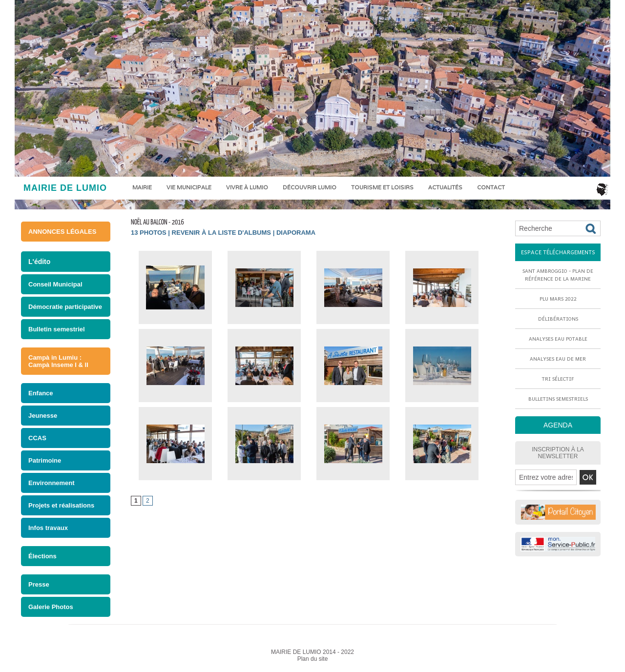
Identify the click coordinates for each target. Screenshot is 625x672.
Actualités (445, 187)
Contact (491, 187)
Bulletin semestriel (57, 329)
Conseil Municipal (55, 284)
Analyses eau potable (558, 339)
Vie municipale (189, 187)
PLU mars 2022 (558, 299)
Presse (39, 584)
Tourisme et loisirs (382, 187)
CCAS (37, 438)
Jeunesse (43, 416)
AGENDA (558, 425)
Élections (42, 556)
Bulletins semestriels (558, 399)
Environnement (52, 483)
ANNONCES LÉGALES (62, 232)
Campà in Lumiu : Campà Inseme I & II (58, 361)
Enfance (41, 393)
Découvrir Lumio (310, 187)
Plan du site (313, 659)
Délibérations (558, 319)
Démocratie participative (65, 307)
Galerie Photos (51, 607)
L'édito (39, 262)
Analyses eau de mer (558, 359)
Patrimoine (45, 460)
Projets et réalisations (61, 505)
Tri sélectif (558, 379)
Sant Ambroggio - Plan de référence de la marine (558, 275)
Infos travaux (48, 528)
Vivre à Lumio (247, 187)
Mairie (142, 187)
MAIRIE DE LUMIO (65, 188)
